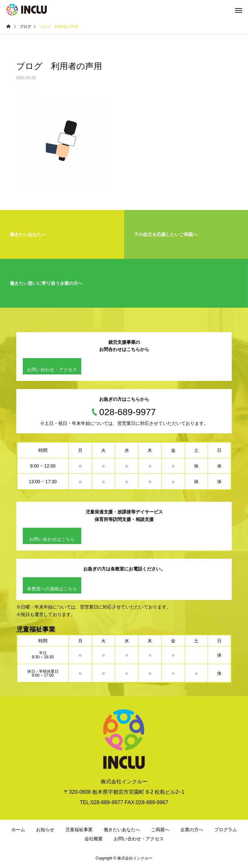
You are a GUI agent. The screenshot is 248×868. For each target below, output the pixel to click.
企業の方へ (192, 830)
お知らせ (45, 830)
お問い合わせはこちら (52, 539)
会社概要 (94, 839)
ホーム (18, 830)
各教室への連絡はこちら (52, 589)
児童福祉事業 (79, 830)
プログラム (226, 830)
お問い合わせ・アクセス (52, 370)
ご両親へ (160, 830)
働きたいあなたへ (122, 830)
